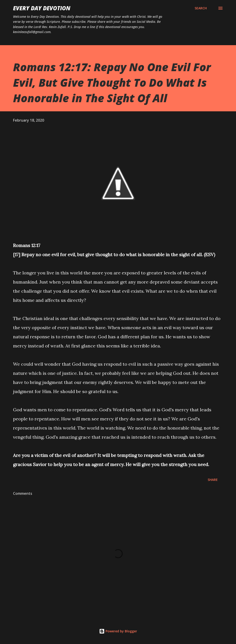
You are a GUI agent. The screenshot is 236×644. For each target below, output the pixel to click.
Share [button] (213, 480)
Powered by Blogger (118, 631)
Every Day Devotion (42, 8)
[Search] (201, 8)
